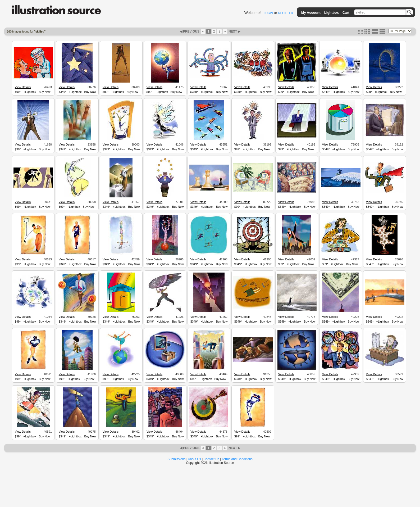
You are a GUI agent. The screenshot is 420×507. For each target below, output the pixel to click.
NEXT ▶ (234, 31)
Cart (346, 13)
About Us (195, 459)
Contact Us (211, 459)
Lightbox (332, 13)
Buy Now (44, 92)
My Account (311, 13)
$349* (63, 92)
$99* (18, 92)
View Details (23, 87)
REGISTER (286, 13)
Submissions (176, 459)
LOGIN (268, 13)
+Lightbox (30, 92)
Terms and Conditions (237, 459)
